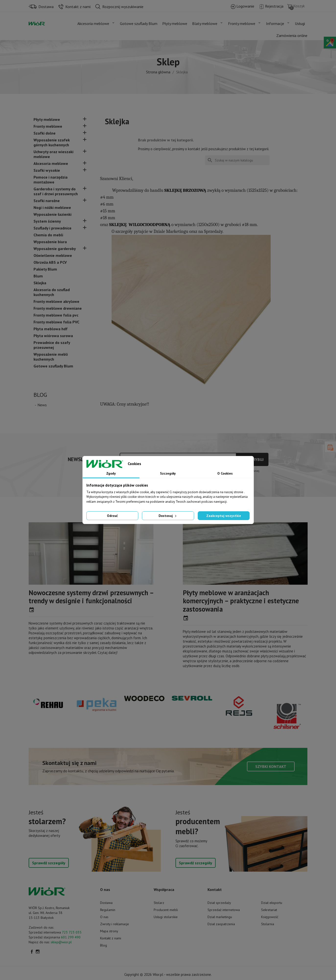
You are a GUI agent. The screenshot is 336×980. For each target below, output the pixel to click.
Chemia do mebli (48, 235)
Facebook (32, 952)
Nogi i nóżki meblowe (52, 207)
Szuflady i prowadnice (52, 228)
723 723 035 (72, 932)
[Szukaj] (237, 160)
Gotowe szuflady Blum (53, 366)
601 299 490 (71, 937)
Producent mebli (166, 910)
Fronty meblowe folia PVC (56, 322)
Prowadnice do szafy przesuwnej (52, 345)
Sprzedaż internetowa (224, 910)
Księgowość (270, 917)
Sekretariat (269, 910)
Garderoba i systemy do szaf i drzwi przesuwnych (56, 191)
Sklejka (40, 283)
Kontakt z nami (111, 938)
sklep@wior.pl (61, 942)
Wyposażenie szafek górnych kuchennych (52, 142)
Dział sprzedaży (219, 903)
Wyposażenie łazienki (52, 214)
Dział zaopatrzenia (221, 924)
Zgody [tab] (111, 473)
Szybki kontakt (271, 766)
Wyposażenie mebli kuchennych (51, 357)
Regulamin (108, 910)
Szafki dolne (45, 133)
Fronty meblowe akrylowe (56, 301)
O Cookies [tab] (225, 473)
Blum (38, 276)
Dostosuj (168, 516)
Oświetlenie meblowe (53, 255)
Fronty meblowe (48, 126)
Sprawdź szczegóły (49, 863)
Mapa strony (109, 931)
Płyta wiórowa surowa (53, 336)
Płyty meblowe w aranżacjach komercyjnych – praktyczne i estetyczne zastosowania (241, 601)
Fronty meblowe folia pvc (56, 315)
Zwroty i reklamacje (115, 924)
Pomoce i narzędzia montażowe (51, 180)
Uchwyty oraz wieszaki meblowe (53, 154)
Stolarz (159, 903)
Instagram (38, 952)
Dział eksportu (272, 903)
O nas (104, 917)
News (42, 405)
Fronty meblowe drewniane (58, 308)
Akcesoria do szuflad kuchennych (52, 292)
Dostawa (106, 903)
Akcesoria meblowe (51, 163)
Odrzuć (112, 516)
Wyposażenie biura (50, 242)
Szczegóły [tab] (168, 473)
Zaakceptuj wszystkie (224, 516)
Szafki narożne (47, 201)
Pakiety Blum (45, 269)
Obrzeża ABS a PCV (50, 262)
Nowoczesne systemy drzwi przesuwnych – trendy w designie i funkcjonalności (91, 597)
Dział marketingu (220, 917)
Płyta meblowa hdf (51, 329)
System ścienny (47, 221)
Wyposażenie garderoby (55, 249)
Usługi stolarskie (166, 917)
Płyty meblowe (47, 119)
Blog (40, 395)
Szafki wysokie (47, 170)
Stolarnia (268, 924)
